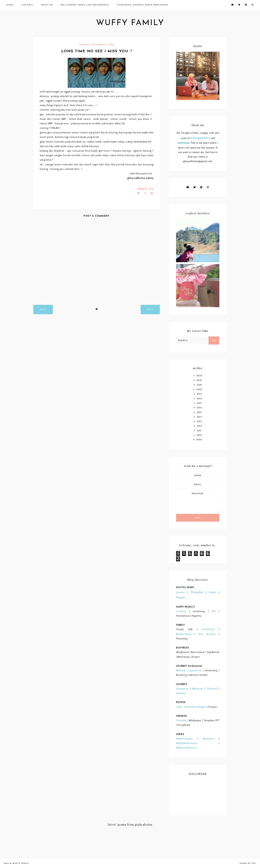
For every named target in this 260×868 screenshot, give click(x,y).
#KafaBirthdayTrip (187, 743)
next (43, 310)
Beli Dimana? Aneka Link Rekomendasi (85, 5)
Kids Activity (207, 634)
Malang (181, 671)
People (181, 598)
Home (10, 5)
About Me (47, 5)
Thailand (212, 689)
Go (214, 341)
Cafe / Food (183, 707)
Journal (180, 592)
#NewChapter (185, 739)
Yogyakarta (194, 671)
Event (212, 592)
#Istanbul (208, 739)
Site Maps (27, 5)
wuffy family (130, 23)
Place (195, 707)
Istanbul (181, 693)
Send (198, 518)
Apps (203, 707)
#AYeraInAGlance (187, 748)
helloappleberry (200, 138)
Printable (181, 721)
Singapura (182, 689)
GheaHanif (208, 629)
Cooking (181, 611)
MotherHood (184, 634)
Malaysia (198, 689)
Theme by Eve (248, 863)
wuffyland (183, 143)
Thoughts (197, 592)
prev (150, 310)
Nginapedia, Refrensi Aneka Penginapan (143, 5)
